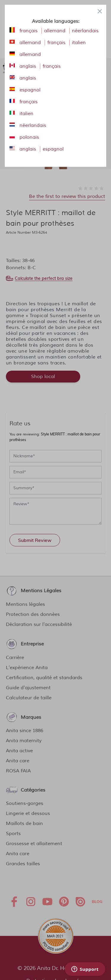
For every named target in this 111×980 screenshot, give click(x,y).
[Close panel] (100, 11)
